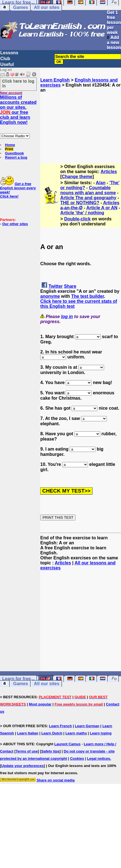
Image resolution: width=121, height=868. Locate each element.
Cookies (77, 758)
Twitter (56, 286)
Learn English (55, 80)
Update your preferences (22, 766)
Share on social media (56, 780)
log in (67, 317)
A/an (101, 183)
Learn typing (101, 733)
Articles (109, 172)
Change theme (77, 177)
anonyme (50, 296)
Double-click (77, 219)
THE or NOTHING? (80, 203)
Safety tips (51, 751)
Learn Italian (28, 733)
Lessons (9, 53)
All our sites (47, 7)
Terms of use (27, 751)
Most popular (40, 704)
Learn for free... (18, 679)
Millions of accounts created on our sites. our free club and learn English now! (18, 110)
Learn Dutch (52, 733)
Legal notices (99, 758)
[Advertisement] (81, 121)
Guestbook (14, 153)
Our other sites (15, 224)
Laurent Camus (68, 744)
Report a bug (16, 157)
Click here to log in (18, 83)
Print (9, 149)
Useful (7, 64)
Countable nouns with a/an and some (88, 190)
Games (20, 7)
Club (5, 59)
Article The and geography (88, 198)
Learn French (60, 726)
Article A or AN (102, 208)
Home (10, 145)
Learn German (87, 726)
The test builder (87, 296)
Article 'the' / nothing (82, 213)
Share (70, 286)
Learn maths (76, 733)
